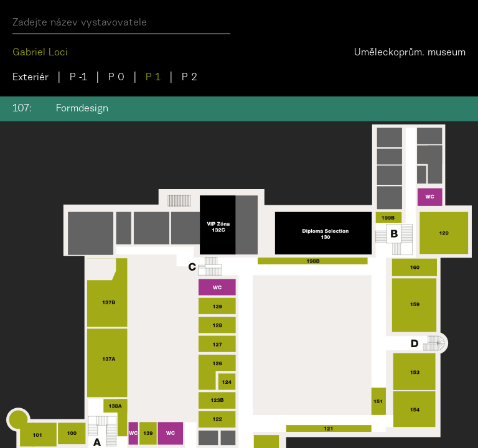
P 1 (153, 78)
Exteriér (30, 78)
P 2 (190, 78)
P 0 (116, 78)
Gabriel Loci (40, 53)
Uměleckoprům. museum (410, 53)
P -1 (78, 78)
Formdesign (82, 109)
